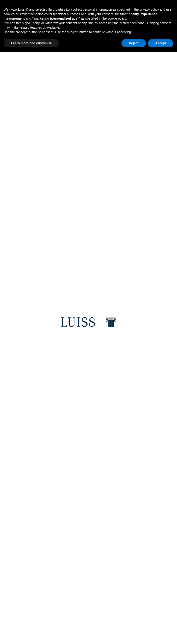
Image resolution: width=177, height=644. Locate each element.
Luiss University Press (80, 580)
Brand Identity (74, 572)
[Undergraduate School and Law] (50, 321)
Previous (8, 96)
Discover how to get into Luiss (48, 367)
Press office (72, 588)
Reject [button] (134, 43)
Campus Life (72, 564)
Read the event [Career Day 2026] (40, 232)
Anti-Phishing (112, 592)
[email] (57, 497)
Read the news (22, 183)
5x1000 (67, 616)
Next (171, 96)
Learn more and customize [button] (31, 43)
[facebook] (23, 497)
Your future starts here (34, 374)
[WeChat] (38, 582)
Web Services (111, 556)
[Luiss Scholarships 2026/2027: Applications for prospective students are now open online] (82, 156)
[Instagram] (38, 573)
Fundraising (111, 584)
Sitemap (107, 620)
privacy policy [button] (149, 9)
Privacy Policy (74, 608)
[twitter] (36, 497)
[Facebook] (16, 573)
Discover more (50, 121)
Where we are (73, 549)
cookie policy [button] (117, 18)
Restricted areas (114, 549)
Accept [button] (161, 43)
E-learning (110, 564)
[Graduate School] (127, 321)
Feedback (109, 600)
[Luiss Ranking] (88, 464)
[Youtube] (27, 582)
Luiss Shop (71, 556)
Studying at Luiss (38, 270)
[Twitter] (50, 573)
